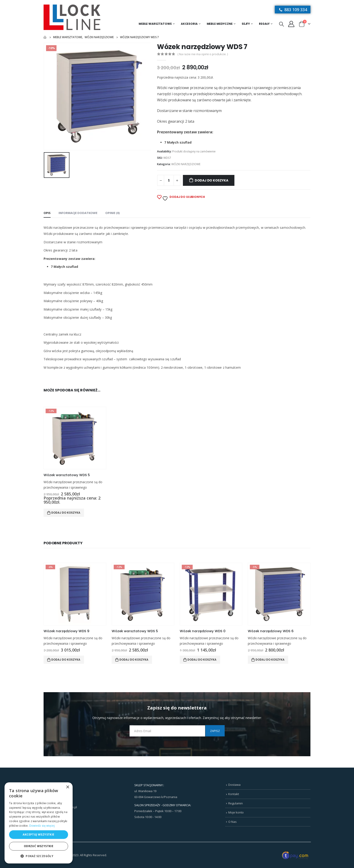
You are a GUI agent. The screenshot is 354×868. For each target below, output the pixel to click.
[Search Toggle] (281, 24)
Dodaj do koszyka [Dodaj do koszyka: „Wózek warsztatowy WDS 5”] (66, 513)
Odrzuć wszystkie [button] (39, 846)
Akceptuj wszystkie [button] (38, 834)
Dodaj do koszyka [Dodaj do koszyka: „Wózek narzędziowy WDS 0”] (202, 660)
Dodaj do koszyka (211, 180)
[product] (75, 438)
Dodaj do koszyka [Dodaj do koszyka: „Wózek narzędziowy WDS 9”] (66, 660)
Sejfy (246, 24)
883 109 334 (293, 10)
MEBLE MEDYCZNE (220, 24)
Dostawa (234, 785)
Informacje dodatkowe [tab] (78, 213)
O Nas (232, 822)
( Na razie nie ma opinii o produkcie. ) (203, 54)
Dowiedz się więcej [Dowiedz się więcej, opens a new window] (42, 826)
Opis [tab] (47, 213)
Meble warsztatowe (155, 24)
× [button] (68, 787)
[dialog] (39, 823)
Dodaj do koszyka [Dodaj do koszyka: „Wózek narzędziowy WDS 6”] (270, 660)
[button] (39, 856)
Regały (264, 24)
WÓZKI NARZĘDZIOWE (186, 164)
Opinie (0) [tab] (112, 213)
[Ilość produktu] (169, 180)
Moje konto (236, 812)
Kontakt (234, 794)
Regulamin (236, 803)
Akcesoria (189, 24)
